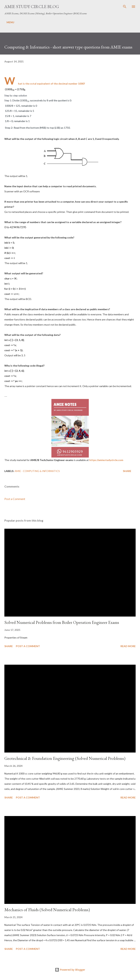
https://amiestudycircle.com (106, 460)
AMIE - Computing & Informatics (37, 471)
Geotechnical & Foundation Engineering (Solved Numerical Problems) (65, 758)
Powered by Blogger (70, 970)
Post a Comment (15, 499)
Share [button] (127, 471)
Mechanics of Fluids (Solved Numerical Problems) (47, 910)
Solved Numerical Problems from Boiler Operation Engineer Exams (62, 622)
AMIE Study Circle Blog (32, 6)
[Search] (125, 7)
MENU (10, 22)
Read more (128, 646)
